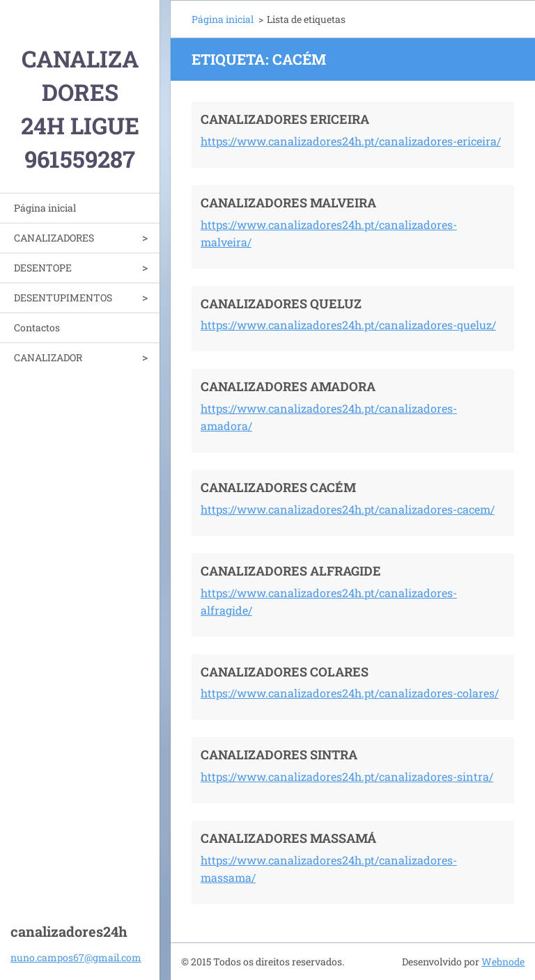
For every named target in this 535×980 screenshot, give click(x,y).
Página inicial (45, 208)
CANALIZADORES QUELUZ (281, 303)
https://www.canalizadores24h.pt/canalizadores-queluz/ (348, 325)
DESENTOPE (43, 268)
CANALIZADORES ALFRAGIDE (291, 571)
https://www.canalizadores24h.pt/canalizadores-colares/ (350, 693)
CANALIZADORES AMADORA (288, 386)
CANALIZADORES (54, 238)
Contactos (37, 327)
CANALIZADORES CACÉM (278, 487)
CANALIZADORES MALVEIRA (288, 203)
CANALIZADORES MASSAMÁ (288, 838)
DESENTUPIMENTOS (63, 298)
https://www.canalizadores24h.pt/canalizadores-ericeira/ (351, 141)
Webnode (503, 962)
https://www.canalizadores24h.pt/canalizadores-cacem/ (348, 509)
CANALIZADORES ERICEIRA (285, 119)
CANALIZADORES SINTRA (279, 754)
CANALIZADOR (48, 357)
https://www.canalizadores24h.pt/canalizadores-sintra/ (347, 776)
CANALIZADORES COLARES (285, 672)
